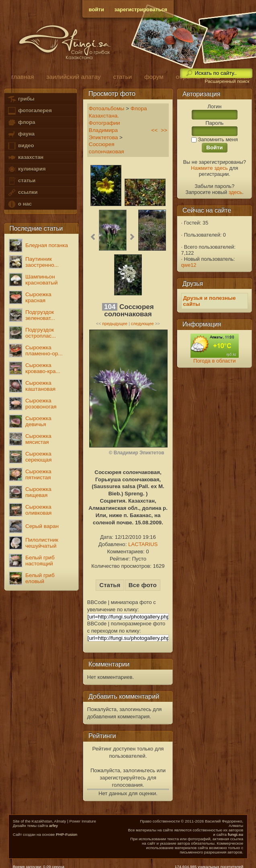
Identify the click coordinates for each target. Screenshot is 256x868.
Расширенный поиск (227, 81)
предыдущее (115, 324)
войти (96, 9)
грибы (21, 99)
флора (21, 123)
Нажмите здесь (209, 168)
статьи (21, 181)
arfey (53, 826)
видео (20, 146)
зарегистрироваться (141, 9)
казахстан (25, 158)
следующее (142, 324)
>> (164, 130)
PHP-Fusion (67, 834)
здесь (236, 192)
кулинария (26, 169)
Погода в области (214, 361)
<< (154, 130)
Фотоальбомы (107, 108)
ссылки (22, 193)
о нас (19, 204)
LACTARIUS (143, 544)
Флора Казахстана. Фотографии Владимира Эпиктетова (118, 123)
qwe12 (189, 265)
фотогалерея (29, 111)
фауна (21, 134)
